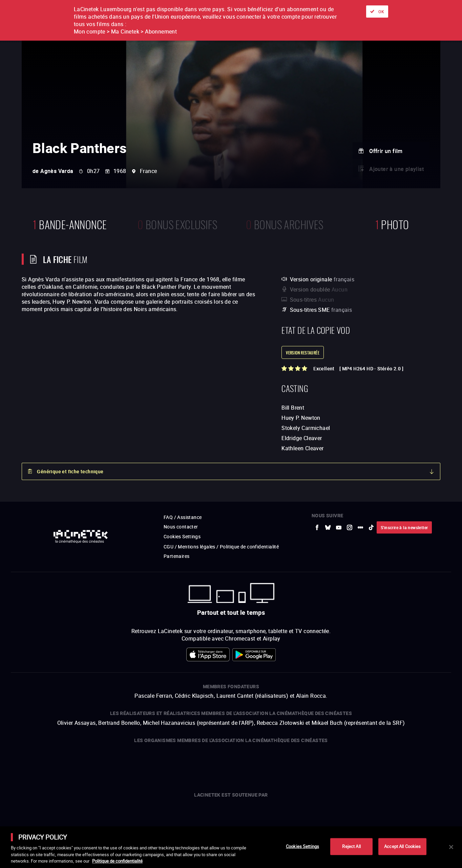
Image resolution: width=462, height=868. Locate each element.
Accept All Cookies (402, 846)
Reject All (351, 846)
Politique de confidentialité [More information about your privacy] (117, 861)
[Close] (451, 847)
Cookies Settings (302, 846)
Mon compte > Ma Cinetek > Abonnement (125, 31)
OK (381, 12)
